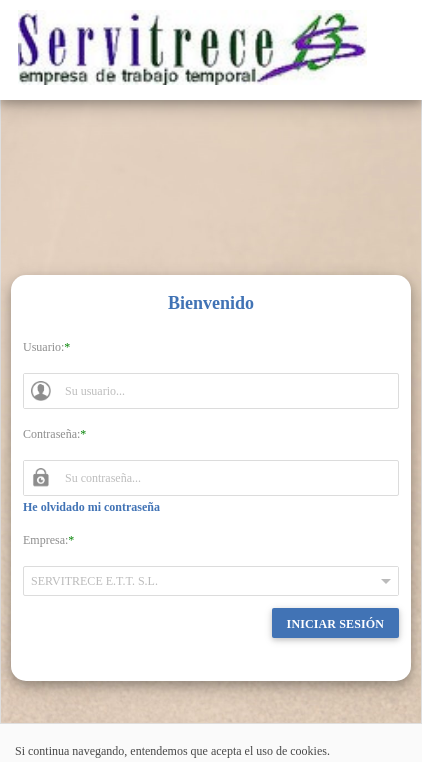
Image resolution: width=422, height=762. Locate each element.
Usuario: (43, 347)
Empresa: (45, 540)
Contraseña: (51, 434)
